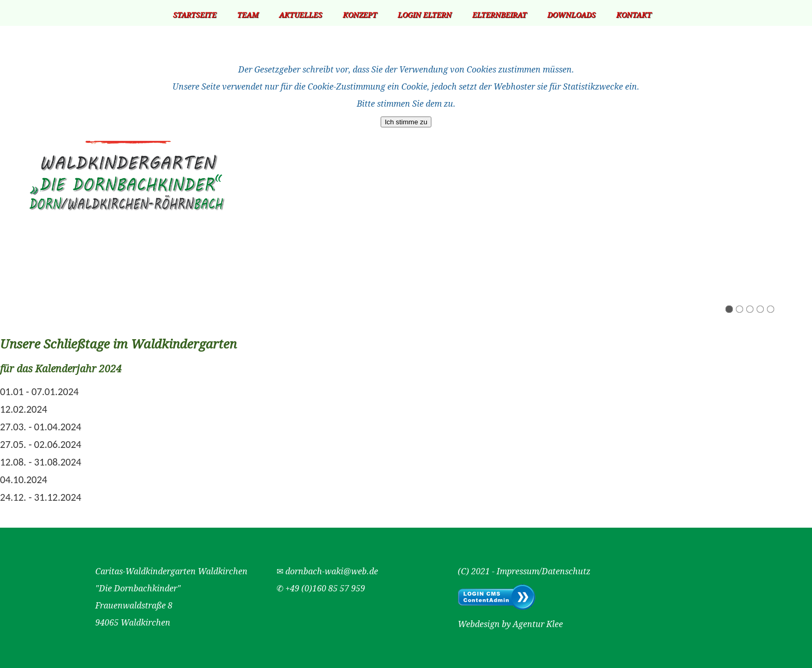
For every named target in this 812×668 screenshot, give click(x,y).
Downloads (571, 15)
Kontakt (634, 15)
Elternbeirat (499, 15)
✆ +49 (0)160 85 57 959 (321, 589)
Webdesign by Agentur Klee (510, 624)
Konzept (360, 15)
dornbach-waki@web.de (332, 571)
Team (248, 15)
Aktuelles (301, 15)
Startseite (195, 15)
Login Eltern (425, 15)
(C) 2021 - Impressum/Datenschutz (524, 571)
